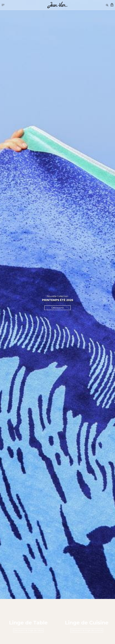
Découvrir (57, 308)
